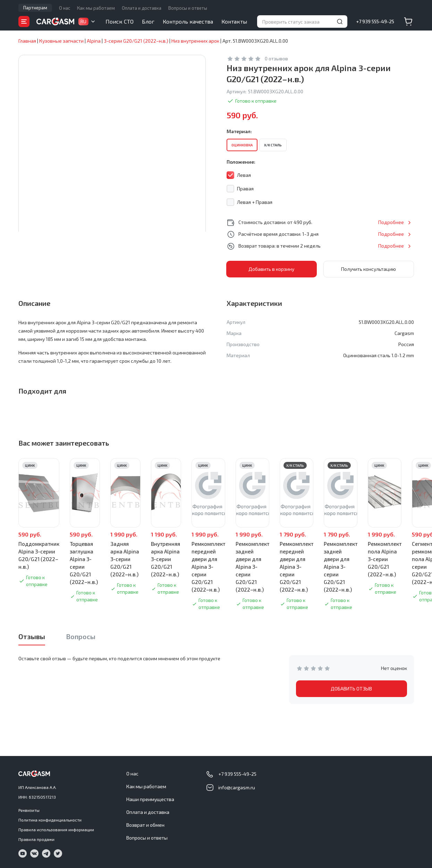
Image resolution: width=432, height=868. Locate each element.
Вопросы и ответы (188, 8)
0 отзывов (276, 58)
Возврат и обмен (145, 825)
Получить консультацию (369, 269)
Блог (148, 21)
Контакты (234, 21)
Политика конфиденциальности (50, 820)
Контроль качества (188, 21)
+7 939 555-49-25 (375, 21)
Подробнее (391, 222)
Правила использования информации (56, 830)
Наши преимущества (150, 799)
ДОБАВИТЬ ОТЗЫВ (351, 689)
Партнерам (35, 8)
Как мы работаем (96, 8)
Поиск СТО (120, 21)
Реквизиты (29, 810)
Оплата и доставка (142, 8)
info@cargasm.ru (237, 787)
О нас (65, 8)
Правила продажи (36, 839)
